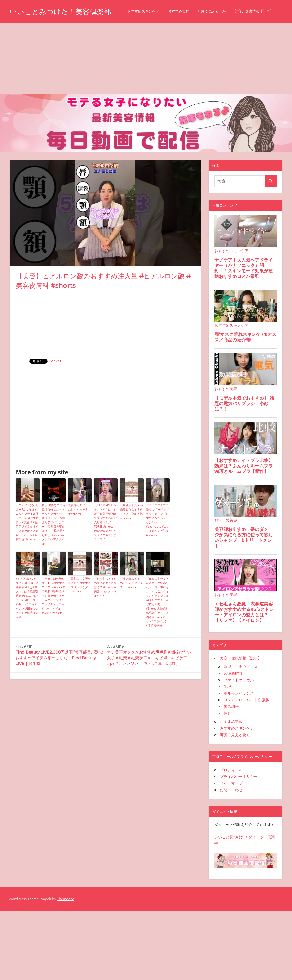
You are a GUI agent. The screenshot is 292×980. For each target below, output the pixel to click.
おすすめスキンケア (30, 34)
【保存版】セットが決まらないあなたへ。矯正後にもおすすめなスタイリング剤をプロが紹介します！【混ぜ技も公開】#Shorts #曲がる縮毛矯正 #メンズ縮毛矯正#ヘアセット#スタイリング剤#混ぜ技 (157, 624)
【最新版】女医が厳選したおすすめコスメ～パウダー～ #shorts (79, 607)
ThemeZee (66, 921)
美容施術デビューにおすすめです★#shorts (79, 532)
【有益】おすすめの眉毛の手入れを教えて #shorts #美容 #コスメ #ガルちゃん (105, 609)
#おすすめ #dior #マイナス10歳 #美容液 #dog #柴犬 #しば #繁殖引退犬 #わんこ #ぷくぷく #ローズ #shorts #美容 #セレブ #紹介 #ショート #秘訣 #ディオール (28, 620)
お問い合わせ (231, 812)
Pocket (55, 383)
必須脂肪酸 (233, 695)
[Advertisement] (146, 81)
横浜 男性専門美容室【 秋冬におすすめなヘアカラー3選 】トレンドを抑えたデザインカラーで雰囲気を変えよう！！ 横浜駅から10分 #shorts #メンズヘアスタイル (54, 547)
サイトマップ (231, 805)
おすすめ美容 (65, 34)
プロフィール (231, 792)
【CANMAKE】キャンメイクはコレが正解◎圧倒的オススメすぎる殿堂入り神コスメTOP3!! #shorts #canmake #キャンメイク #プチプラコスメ (105, 544)
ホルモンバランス (239, 715)
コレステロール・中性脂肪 (246, 722)
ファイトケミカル (239, 702)
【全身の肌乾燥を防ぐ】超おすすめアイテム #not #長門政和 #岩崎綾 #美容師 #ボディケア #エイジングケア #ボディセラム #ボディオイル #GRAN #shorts (54, 618)
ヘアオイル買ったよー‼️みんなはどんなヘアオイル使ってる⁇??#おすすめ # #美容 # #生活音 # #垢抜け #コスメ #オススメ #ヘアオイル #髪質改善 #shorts (27, 544)
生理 (227, 709)
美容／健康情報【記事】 (141, 34)
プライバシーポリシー (239, 799)
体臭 (227, 735)
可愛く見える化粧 (98, 34)
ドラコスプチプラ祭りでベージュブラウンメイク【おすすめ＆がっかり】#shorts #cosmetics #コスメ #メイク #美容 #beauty (158, 542)
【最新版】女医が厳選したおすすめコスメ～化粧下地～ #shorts (131, 534)
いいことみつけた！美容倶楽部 (64, 11)
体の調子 (231, 729)
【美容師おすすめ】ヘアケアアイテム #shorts (131, 605)
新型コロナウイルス (241, 689)
